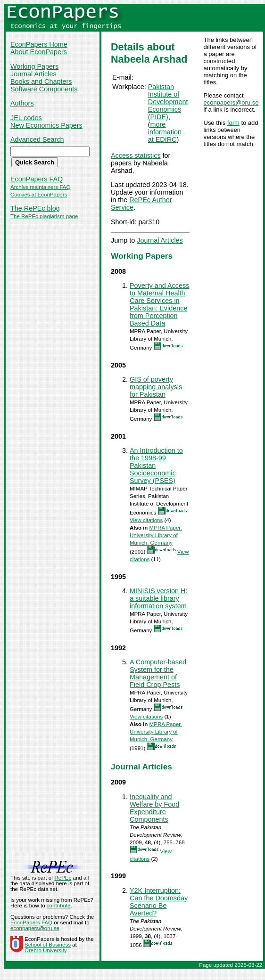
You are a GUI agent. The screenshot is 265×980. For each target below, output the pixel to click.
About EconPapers (39, 52)
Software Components (44, 89)
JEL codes (26, 118)
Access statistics (136, 155)
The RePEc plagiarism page (44, 216)
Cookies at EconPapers (39, 195)
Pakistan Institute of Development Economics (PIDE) (168, 102)
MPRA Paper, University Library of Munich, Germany (156, 535)
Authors (22, 103)
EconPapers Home (39, 44)
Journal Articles (33, 74)
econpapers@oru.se (231, 102)
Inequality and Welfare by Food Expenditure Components (154, 808)
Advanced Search (37, 139)
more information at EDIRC (165, 132)
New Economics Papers (46, 125)
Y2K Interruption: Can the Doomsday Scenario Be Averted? (159, 902)
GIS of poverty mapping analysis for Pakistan (156, 387)
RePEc (63, 878)
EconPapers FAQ (37, 179)
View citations (146, 520)
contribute (59, 906)
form (233, 123)
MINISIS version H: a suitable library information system (158, 598)
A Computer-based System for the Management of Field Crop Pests (158, 673)
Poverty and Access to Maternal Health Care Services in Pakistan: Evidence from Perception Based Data (159, 304)
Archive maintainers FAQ (40, 187)
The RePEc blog (35, 208)
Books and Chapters (41, 82)
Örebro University (46, 950)
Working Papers (34, 66)
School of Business (48, 945)
